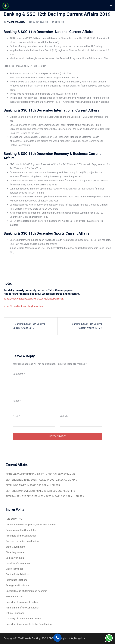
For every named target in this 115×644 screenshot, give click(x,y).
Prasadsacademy (16, 22)
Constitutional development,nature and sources (31, 525)
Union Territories (15, 569)
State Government (15, 547)
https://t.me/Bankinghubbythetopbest (24, 306)
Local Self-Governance (18, 563)
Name (17, 401)
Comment (19, 374)
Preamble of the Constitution (21, 536)
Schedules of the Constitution (22, 530)
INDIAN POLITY (14, 519)
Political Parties (14, 597)
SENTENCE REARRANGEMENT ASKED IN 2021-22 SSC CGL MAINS (41, 480)
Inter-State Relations (17, 580)
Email (16, 416)
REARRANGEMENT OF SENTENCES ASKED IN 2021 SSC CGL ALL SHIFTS (45, 496)
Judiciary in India (15, 558)
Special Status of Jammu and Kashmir (26, 591)
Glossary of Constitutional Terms (23, 619)
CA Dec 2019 (58, 22)
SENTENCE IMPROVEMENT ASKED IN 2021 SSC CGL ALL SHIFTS (41, 491)
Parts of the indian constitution (22, 541)
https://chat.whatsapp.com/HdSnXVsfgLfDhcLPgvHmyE (34, 299)
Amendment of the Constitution (23, 608)
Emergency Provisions (18, 585)
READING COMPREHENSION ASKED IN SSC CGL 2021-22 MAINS (40, 474)
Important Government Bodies (22, 602)
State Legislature (15, 552)
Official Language (15, 613)
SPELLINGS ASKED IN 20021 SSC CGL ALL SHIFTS (33, 485)
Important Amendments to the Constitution (29, 624)
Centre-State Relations (18, 574)
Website (64, 416)
